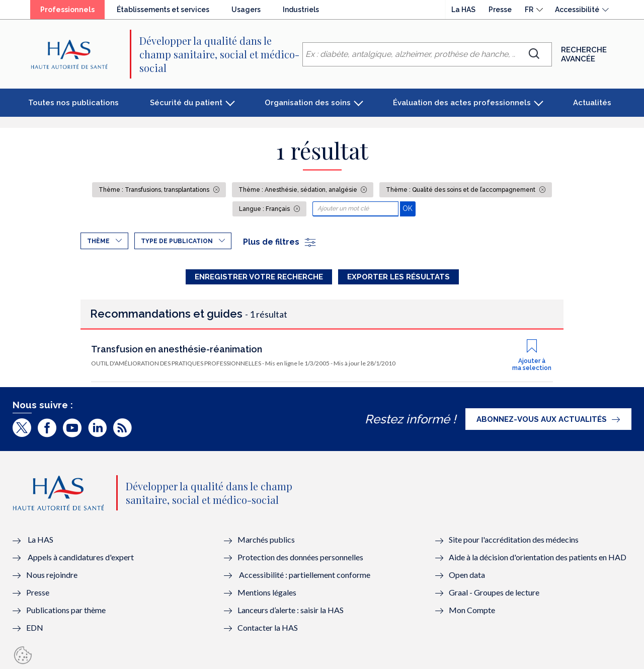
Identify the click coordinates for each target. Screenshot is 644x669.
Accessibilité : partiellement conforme (305, 575)
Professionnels (67, 10)
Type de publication (177, 241)
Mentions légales (267, 592)
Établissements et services (163, 10)
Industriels (301, 10)
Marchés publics (267, 539)
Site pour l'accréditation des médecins (514, 539)
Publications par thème (66, 610)
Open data (467, 575)
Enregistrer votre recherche (259, 277)
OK (409, 208)
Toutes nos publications (73, 103)
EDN (35, 627)
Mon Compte (472, 610)
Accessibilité (577, 10)
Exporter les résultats (398, 277)
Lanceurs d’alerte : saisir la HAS (291, 610)
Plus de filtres (280, 242)
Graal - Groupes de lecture (494, 592)
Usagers (246, 10)
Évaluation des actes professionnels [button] (462, 103)
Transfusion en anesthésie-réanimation (177, 349)
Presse (500, 10)
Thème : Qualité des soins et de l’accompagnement (461, 190)
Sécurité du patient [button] (186, 103)
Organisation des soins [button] (308, 103)
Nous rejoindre (52, 575)
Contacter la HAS (268, 627)
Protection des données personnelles (300, 557)
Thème (98, 241)
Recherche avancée (584, 54)
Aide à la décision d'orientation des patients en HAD (538, 557)
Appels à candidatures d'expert (81, 557)
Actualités (592, 103)
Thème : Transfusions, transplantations (155, 190)
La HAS (463, 10)
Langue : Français (265, 209)
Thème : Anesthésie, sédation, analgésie (299, 190)
